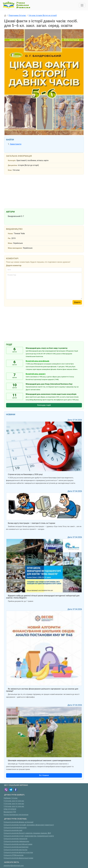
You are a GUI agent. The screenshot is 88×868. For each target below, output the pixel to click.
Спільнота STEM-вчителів (14, 855)
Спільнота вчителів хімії (13, 830)
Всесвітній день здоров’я (36, 374)
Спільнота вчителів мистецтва (15, 850)
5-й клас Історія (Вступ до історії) (43, 15)
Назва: (10, 234)
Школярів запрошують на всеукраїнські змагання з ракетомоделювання (39, 760)
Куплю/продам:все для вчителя (16, 815)
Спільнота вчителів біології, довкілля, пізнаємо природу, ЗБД (27, 833)
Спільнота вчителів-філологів (15, 828)
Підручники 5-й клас (17, 15)
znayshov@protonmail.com (14, 866)
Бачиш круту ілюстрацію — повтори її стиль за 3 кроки (32, 523)
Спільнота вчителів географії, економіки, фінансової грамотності (29, 825)
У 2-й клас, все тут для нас (14, 801)
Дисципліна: (13, 165)
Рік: (9, 238)
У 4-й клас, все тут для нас (14, 806)
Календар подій (44, 405)
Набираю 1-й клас (11, 798)
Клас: (10, 170)
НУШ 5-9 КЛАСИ (10, 809)
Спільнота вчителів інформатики (16, 841)
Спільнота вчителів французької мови (18, 858)
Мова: (10, 243)
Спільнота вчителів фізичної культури (18, 853)
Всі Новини (44, 775)
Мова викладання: (15, 248)
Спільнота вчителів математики (16, 847)
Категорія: (12, 161)
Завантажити (16, 144)
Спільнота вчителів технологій (15, 839)
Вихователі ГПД (10, 812)
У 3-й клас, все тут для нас (14, 804)
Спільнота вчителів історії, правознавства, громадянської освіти (29, 836)
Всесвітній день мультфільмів (38, 361)
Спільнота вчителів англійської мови (18, 844)
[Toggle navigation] (82, 5)
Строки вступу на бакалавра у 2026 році (25, 474)
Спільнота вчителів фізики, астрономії (19, 822)
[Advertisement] (44, 191)
